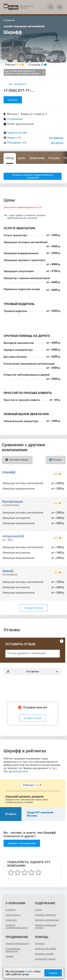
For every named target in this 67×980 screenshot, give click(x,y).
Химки (11, 138)
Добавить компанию (45, 915)
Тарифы (10, 956)
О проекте (11, 910)
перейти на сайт (17, 133)
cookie (28, 971)
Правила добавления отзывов (46, 926)
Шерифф (9, 472)
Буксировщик (13, 501)
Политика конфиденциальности (17, 926)
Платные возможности (17, 944)
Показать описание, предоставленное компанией (33, 176)
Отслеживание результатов (13, 950)
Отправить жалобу (44, 954)
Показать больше (33, 608)
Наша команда (13, 915)
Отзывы (54, 158)
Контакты (40, 944)
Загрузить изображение (47, 920)
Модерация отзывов (45, 959)
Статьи (38, 910)
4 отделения (15, 119)
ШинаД (8, 571)
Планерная (14, 143)
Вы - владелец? (18, 84)
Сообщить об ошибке (45, 949)
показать (13, 100)
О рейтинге (11, 920)
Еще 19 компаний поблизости (25, 72)
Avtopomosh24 (13, 536)
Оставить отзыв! (33, 718)
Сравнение (37, 158)
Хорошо (53, 973)
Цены (22, 158)
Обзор (10, 158)
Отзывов (36, 65)
